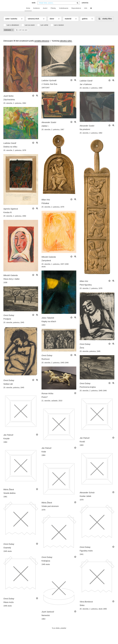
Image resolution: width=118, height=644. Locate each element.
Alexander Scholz (87, 497)
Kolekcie (37, 12)
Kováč (82, 446)
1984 (5, 446)
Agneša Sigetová (11, 213)
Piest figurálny (86, 289)
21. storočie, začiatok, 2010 (52, 405)
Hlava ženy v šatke (11, 283)
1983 (82, 449)
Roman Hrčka (47, 398)
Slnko (82, 610)
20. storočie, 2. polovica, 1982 (91, 137)
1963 (43, 623)
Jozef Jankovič (48, 616)
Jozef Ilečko (8, 100)
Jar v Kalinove (86, 89)
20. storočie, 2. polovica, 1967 (53, 134)
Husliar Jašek (85, 500)
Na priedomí (85, 134)
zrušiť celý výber (22, 34)
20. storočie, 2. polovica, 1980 (91, 92)
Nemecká (46, 620)
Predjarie (7, 323)
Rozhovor (46, 363)
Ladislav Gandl (86, 85)
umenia (85, 7)
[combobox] (59, 7)
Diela (28, 12)
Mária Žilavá (9, 494)
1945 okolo (8, 555)
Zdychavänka (9, 104)
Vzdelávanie (64, 12)
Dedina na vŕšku (10, 151)
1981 (5, 501)
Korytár (6, 443)
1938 (5, 287)
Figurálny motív (86, 555)
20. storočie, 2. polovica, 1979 (53, 211)
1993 (43, 329)
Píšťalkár (45, 208)
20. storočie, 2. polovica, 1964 (15, 107)
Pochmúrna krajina (88, 391)
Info (86, 12)
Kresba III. (8, 217)
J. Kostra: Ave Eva (49, 88)
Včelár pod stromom (50, 510)
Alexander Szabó (49, 127)
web (34, 7)
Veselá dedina (9, 497)
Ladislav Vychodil (49, 85)
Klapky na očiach (49, 326)
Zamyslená (46, 265)
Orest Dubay (9, 320)
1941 (82, 559)
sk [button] (106, 3)
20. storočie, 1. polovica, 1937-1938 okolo (55, 270)
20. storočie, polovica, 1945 (14, 327)
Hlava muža (8, 606)
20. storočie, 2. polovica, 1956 (15, 220)
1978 (82, 504)
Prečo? (45, 401)
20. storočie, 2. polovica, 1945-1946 (55, 367)
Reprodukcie (76, 12)
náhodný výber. (66, 45)
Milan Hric (46, 204)
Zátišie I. (45, 130)
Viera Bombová (86, 606)
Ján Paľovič (8, 439)
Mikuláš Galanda (49, 261)
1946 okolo (8, 610)
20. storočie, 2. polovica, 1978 (15, 155)
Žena (82, 352)
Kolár (44, 456)
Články (53, 12)
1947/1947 (46, 92)
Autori (45, 12)
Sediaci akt (8, 388)
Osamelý (7, 552)
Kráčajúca (46, 565)
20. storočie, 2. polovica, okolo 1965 (93, 613)
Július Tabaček (48, 322)
